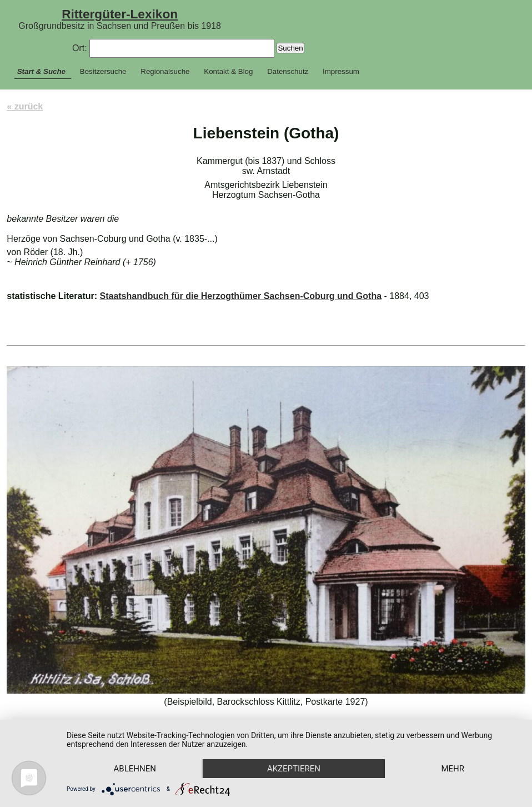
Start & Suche (41, 71)
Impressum (341, 71)
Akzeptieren (294, 769)
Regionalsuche (165, 71)
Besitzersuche (103, 71)
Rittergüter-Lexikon (120, 14)
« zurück (25, 106)
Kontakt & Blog (228, 71)
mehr (453, 769)
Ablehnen (135, 769)
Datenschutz (288, 71)
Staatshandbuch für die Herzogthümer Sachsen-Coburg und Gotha (240, 296)
